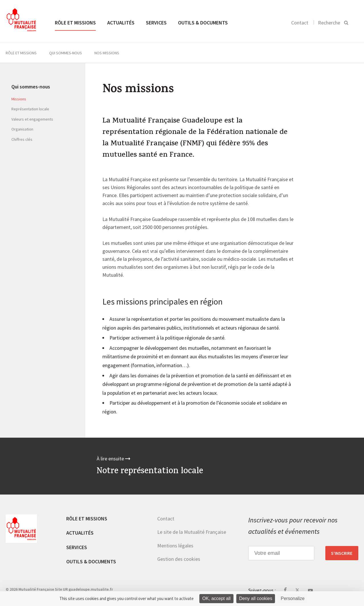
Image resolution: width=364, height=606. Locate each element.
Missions (19, 99)
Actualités (121, 23)
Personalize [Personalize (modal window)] (293, 598)
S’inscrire (342, 553)
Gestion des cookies (179, 559)
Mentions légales (175, 546)
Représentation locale (30, 109)
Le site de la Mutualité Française (192, 532)
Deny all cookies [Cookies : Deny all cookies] (256, 598)
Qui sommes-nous (66, 53)
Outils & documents (203, 23)
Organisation (22, 129)
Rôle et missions (75, 23)
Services (156, 23)
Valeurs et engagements (32, 119)
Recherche (329, 23)
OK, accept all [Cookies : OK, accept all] (216, 598)
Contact (300, 23)
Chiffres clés (22, 139)
